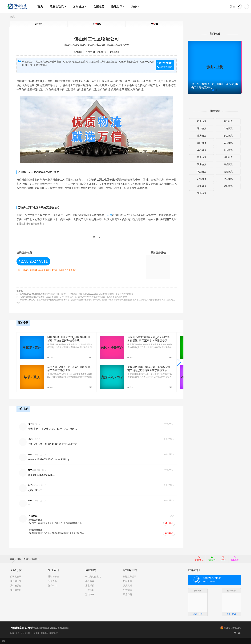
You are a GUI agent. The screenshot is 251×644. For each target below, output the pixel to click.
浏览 (97, 24)
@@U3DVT (36, 490)
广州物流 (201, 121)
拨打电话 (199, 558)
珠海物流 (228, 128)
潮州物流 (201, 186)
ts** (31, 454)
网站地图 (54, 633)
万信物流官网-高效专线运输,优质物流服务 (39, 628)
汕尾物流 (201, 164)
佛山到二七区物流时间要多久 (41, 523)
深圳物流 (201, 128)
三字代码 (90, 589)
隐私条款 (45, 633)
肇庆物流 (228, 150)
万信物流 (33, 516)
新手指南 (127, 589)
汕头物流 (201, 136)
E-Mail (223, 558)
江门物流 (201, 143)
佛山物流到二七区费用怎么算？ (68, 533)
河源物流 (228, 164)
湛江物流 (228, 143)
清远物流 (228, 172)
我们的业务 (16, 581)
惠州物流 (201, 157)
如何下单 (127, 581)
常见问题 (127, 594)
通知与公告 (53, 576)
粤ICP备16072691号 (232, 628)
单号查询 (90, 581)
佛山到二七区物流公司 (97, 39)
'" (30, 505)
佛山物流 (115, 52)
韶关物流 (228, 121)
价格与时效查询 (93, 576)
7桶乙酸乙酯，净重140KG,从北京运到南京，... (55, 444)
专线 (23, 633)
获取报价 (235, 558)
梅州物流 (228, 157)
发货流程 (127, 585)
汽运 (12, 633)
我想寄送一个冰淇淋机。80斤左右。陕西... (53, 429)
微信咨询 (210, 559)
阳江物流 (201, 172)
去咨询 (169, 533)
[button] (179, 362)
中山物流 (228, 179)
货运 (17, 633)
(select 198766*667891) (42, 475)
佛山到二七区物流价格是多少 (68, 523)
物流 (12, 17)
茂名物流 (201, 150)
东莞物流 (201, 179)
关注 (155, 24)
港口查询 (90, 594)
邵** (31, 439)
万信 (109, 215)
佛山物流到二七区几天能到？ (41, 533)
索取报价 (90, 585)
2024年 (39, 24)
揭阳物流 (228, 186)
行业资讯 (52, 581)
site (3, 641)
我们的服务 (16, 585)
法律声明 (36, 633)
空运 (28, 633)
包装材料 (52, 585)
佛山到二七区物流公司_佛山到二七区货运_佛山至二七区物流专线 (97, 45)
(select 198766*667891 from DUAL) (49, 459)
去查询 (169, 523)
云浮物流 (201, 193)
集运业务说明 (130, 576)
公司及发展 (16, 576)
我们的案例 (16, 589)
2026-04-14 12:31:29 (96, 52)
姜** (31, 423)
